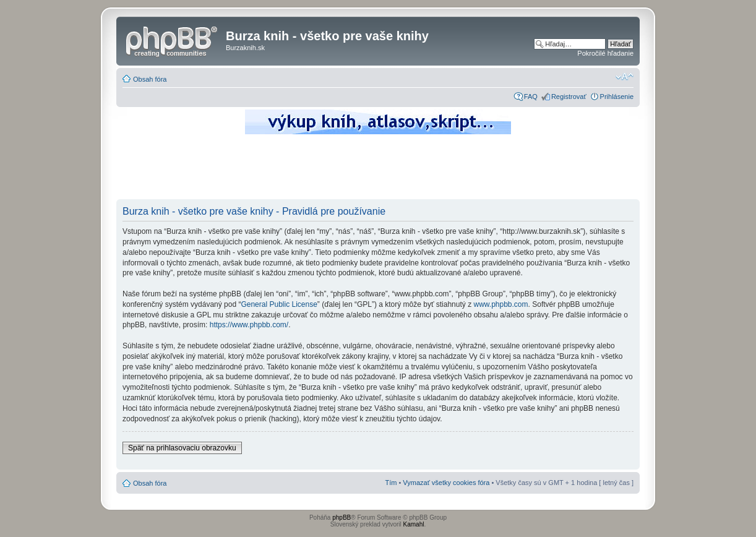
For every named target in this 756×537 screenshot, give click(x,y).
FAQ (531, 97)
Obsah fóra (150, 79)
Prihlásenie (617, 97)
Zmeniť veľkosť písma (625, 77)
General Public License (279, 304)
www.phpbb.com (500, 304)
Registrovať (569, 97)
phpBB (341, 518)
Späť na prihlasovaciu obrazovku (182, 448)
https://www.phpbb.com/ (249, 325)
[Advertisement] (378, 170)
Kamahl (414, 524)
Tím (391, 483)
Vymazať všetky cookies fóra (446, 483)
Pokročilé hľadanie (605, 53)
